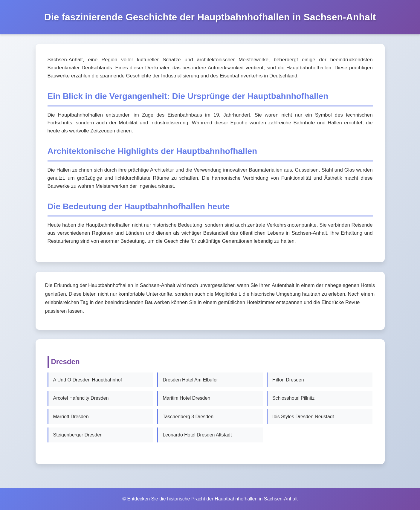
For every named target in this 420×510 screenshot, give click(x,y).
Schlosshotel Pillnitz (293, 398)
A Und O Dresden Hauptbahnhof (88, 380)
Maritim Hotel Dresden (186, 398)
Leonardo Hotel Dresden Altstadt (197, 435)
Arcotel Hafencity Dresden (81, 398)
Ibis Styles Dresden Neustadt (303, 417)
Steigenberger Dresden (78, 435)
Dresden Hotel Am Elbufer (190, 380)
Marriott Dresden (71, 417)
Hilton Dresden (288, 380)
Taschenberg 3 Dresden (188, 417)
